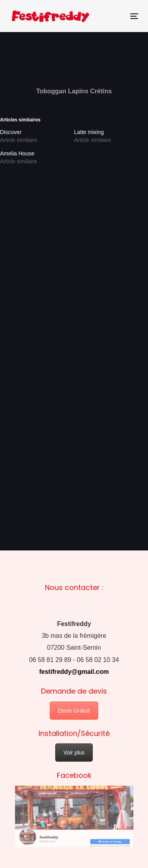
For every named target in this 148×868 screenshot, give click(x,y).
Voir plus (74, 753)
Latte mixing (89, 132)
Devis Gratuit (74, 711)
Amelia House (17, 153)
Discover (11, 132)
